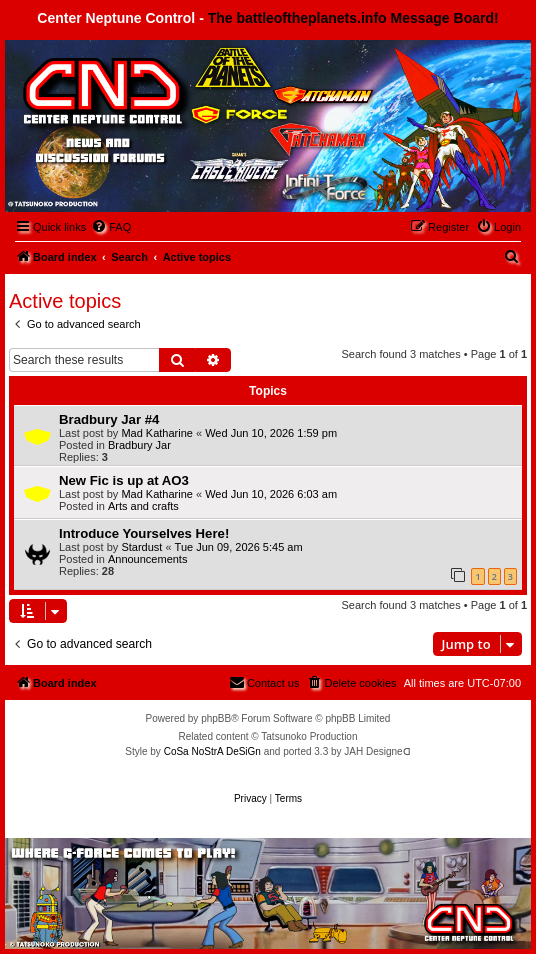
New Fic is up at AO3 (124, 480)
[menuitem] (111, 227)
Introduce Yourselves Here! (144, 533)
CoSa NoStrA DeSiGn (212, 751)
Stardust (141, 547)
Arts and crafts (143, 506)
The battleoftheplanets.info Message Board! (353, 18)
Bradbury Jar (139, 445)
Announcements (148, 559)
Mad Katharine (157, 433)
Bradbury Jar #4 (109, 419)
